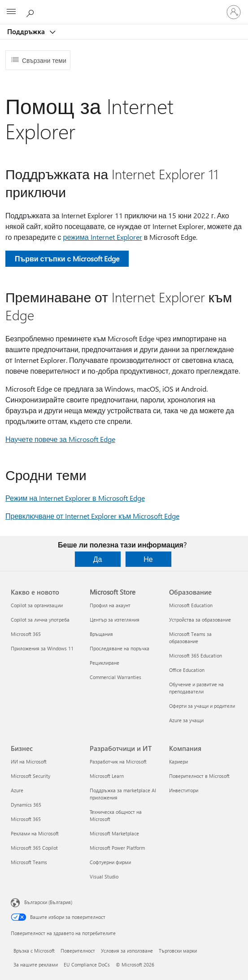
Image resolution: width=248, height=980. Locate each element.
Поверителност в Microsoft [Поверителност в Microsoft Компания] (199, 776)
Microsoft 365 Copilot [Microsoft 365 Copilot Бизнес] (34, 848)
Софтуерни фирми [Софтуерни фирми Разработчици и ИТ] (110, 862)
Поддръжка (27, 31)
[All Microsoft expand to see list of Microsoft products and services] (11, 12)
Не (148, 559)
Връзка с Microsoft (34, 951)
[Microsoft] (124, 7)
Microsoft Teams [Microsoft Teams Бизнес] (29, 862)
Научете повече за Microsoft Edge (60, 439)
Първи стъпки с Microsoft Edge (67, 258)
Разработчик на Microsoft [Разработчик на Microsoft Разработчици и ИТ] (118, 761)
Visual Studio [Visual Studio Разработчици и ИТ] (104, 876)
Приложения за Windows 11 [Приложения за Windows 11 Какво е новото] (42, 648)
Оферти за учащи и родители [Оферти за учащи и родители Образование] (202, 706)
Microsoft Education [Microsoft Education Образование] (191, 605)
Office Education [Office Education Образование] (187, 670)
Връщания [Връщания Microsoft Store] (101, 634)
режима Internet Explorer (103, 237)
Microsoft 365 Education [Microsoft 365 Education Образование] (196, 656)
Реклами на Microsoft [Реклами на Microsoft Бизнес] (35, 833)
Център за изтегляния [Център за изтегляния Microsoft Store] (115, 620)
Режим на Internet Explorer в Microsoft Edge (75, 498)
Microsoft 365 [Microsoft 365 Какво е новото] (26, 634)
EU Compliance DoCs (87, 965)
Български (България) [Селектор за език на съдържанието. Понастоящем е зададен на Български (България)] (48, 902)
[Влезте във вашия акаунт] (234, 12)
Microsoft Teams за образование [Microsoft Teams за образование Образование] (190, 638)
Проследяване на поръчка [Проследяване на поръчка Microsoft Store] (120, 648)
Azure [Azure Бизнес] (17, 790)
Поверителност (78, 951)
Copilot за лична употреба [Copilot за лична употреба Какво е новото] (40, 620)
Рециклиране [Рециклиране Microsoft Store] (104, 663)
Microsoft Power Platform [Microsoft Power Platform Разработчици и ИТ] (117, 848)
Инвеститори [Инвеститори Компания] (184, 790)
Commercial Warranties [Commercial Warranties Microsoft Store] (115, 677)
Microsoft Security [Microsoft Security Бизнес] (30, 776)
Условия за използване (127, 951)
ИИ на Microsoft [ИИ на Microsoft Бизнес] (29, 761)
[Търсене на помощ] (31, 12)
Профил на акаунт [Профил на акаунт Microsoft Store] (110, 605)
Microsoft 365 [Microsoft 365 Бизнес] (26, 819)
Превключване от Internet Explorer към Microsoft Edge (92, 516)
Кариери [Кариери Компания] (178, 761)
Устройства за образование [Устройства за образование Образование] (200, 620)
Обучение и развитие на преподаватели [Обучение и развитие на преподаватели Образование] (196, 688)
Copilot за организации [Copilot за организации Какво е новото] (37, 605)
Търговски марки (178, 951)
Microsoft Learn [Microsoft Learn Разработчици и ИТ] (107, 776)
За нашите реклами (36, 965)
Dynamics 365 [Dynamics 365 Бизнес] (26, 805)
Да (98, 559)
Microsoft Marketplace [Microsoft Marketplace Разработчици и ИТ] (114, 833)
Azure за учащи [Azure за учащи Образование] (186, 720)
